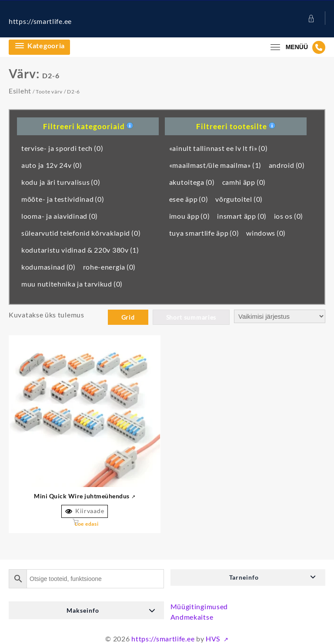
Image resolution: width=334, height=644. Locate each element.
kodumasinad (48, 267)
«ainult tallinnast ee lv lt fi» (219, 148)
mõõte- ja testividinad (63, 199)
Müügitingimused (199, 606)
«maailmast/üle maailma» (215, 165)
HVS (214, 639)
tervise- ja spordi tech (62, 148)
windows (266, 233)
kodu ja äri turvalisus (61, 182)
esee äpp (189, 199)
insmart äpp (242, 216)
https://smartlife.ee (40, 21)
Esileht (20, 91)
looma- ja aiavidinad (60, 216)
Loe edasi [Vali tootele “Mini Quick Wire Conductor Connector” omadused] (87, 524)
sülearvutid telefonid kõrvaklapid (81, 233)
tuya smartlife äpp (204, 233)
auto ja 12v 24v (52, 165)
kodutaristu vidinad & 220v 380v (80, 250)
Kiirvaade (85, 511)
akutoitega (192, 182)
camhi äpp (244, 182)
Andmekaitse (192, 617)
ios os (289, 216)
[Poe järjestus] (280, 316)
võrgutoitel (239, 199)
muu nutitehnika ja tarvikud (72, 284)
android (287, 165)
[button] (248, 577)
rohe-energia (110, 267)
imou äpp (190, 216)
